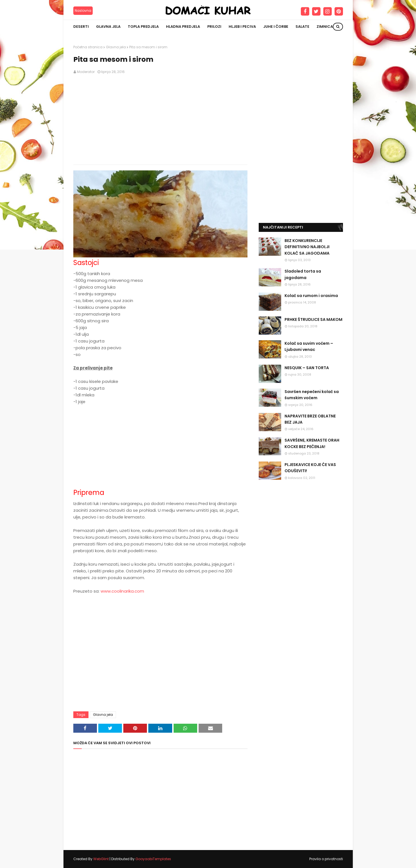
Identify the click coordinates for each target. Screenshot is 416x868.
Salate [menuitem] (302, 27)
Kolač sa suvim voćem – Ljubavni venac (309, 346)
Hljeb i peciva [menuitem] (242, 27)
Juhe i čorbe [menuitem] (276, 27)
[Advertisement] (160, 120)
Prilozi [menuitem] (214, 27)
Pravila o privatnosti (326, 859)
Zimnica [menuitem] (325, 27)
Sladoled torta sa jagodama (303, 274)
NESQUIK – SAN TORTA (307, 368)
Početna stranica (88, 47)
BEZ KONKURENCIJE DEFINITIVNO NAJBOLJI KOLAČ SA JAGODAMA (307, 247)
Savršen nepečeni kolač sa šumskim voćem (312, 395)
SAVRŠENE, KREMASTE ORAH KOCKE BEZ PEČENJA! (312, 443)
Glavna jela (116, 47)
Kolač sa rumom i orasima (311, 296)
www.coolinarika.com (122, 591)
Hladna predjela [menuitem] (183, 27)
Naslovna (83, 11)
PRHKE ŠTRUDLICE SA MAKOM (313, 319)
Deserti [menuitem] (81, 27)
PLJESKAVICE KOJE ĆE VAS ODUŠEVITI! (310, 468)
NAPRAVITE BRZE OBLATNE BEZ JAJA (310, 419)
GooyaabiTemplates (153, 859)
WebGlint (101, 859)
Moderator (86, 72)
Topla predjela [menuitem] (143, 27)
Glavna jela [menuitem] (108, 27)
